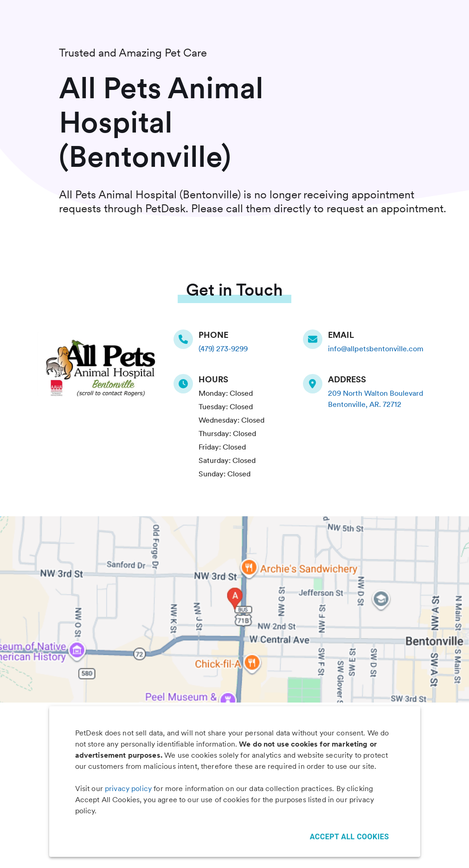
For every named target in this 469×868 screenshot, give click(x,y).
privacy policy (128, 789)
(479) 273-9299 (223, 349)
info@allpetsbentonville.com (376, 349)
